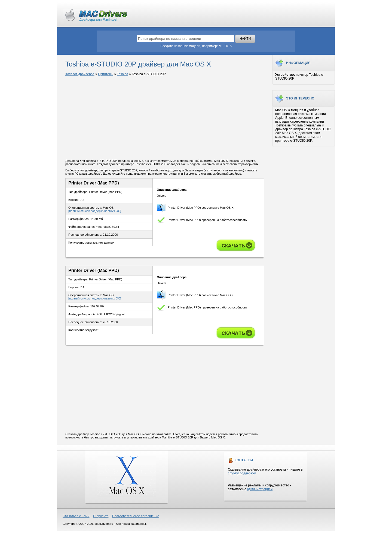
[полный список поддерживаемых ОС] (95, 211)
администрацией (260, 489)
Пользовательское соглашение (136, 516)
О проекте (101, 516)
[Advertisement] (165, 118)
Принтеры (106, 74)
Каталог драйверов (80, 74)
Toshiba (122, 74)
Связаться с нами (76, 516)
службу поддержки (242, 473)
